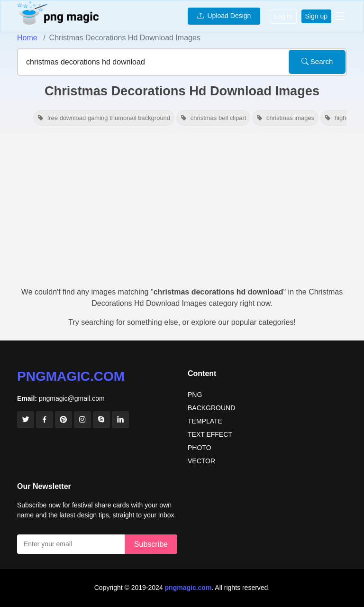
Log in (283, 16)
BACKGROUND (211, 408)
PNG (195, 395)
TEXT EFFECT (210, 434)
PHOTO (200, 448)
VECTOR (201, 461)
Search (317, 61)
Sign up (316, 16)
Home (27, 38)
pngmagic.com (71, 376)
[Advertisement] (182, 211)
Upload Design (224, 16)
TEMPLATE (205, 421)
